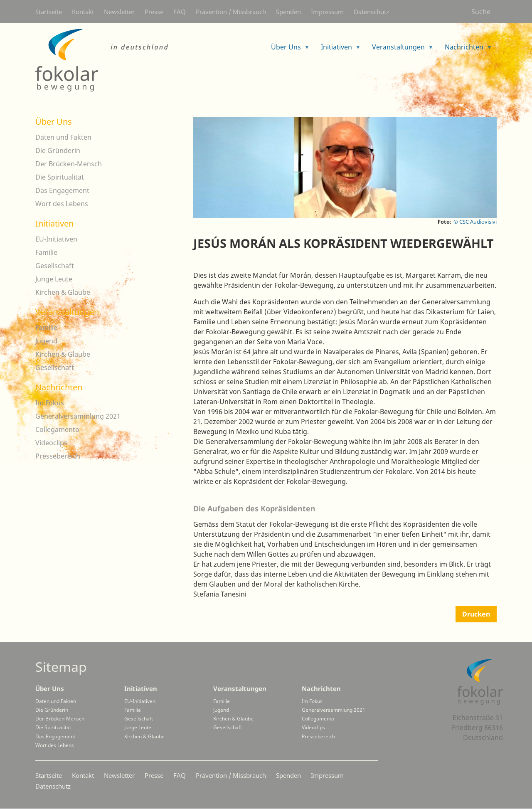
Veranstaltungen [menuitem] (400, 50)
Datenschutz (371, 12)
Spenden (288, 12)
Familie (46, 252)
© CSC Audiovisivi (475, 222)
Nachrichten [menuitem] (465, 50)
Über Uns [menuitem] (287, 50)
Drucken (476, 614)
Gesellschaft (55, 266)
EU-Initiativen (56, 239)
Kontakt (83, 12)
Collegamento (57, 429)
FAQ (180, 12)
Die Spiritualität (60, 177)
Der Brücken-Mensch (69, 164)
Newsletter (119, 12)
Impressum (327, 12)
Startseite (49, 12)
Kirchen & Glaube (63, 292)
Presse (154, 12)
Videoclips (51, 443)
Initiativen (54, 223)
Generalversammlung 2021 (78, 416)
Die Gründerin (58, 150)
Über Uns (54, 122)
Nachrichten (59, 387)
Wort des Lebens (62, 204)
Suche (481, 12)
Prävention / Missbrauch (231, 12)
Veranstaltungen (67, 312)
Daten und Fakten (63, 137)
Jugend (46, 341)
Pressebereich (58, 456)
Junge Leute (54, 279)
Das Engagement (62, 190)
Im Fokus (50, 403)
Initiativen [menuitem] (338, 50)
